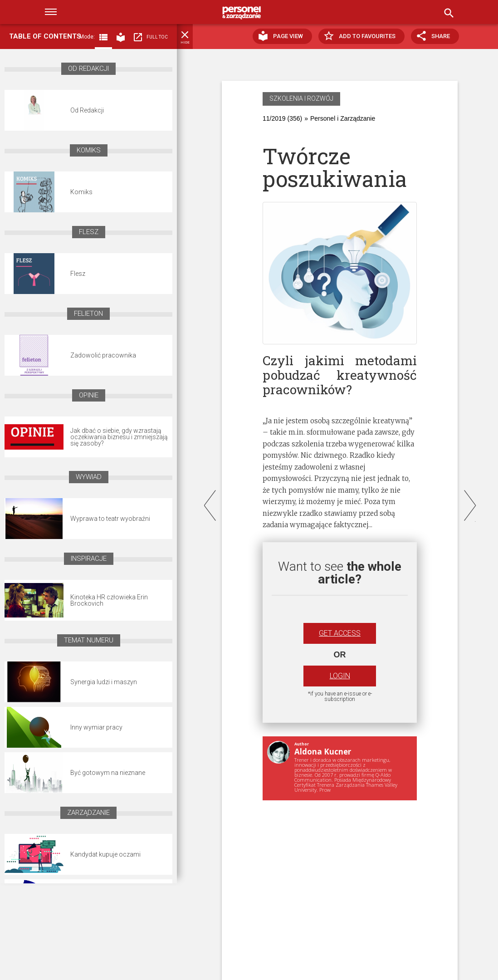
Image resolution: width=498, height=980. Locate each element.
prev (211, 506)
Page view (282, 37)
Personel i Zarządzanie (343, 118)
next (471, 506)
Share (433, 36)
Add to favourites (361, 37)
